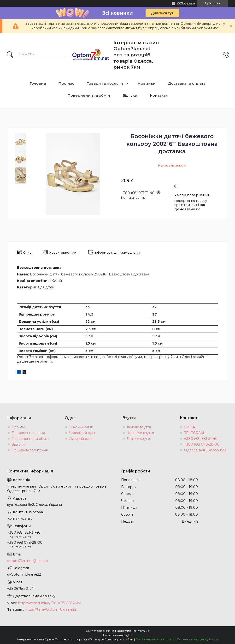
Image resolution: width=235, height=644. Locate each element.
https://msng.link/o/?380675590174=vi (50, 603)
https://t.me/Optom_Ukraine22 (51, 609)
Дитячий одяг (81, 439)
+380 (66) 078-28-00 (202, 444)
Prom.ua (143, 631)
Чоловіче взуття (140, 433)
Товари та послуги (105, 83)
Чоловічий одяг (82, 433)
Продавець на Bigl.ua (117, 635)
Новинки (147, 83)
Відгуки (130, 95)
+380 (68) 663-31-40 (201, 439)
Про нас (66, 83)
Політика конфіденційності (197, 639)
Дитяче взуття (139, 439)
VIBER (190, 427)
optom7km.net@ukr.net (28, 561)
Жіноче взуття (139, 427)
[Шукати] (10, 55)
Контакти (159, 95)
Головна (38, 83)
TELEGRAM (194, 433)
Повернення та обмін (89, 95)
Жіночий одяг (81, 427)
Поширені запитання (30, 450)
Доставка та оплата (187, 83)
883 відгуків (186, 3)
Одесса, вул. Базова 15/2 (205, 450)
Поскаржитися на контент (155, 639)
